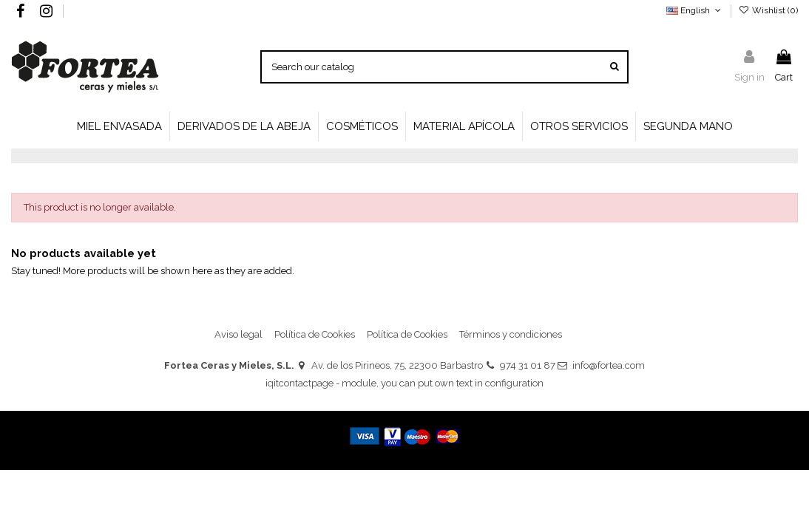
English (695, 10)
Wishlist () (768, 10)
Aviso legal (238, 334)
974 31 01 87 (528, 365)
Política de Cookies (315, 334)
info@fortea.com (609, 365)
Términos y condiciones (511, 334)
